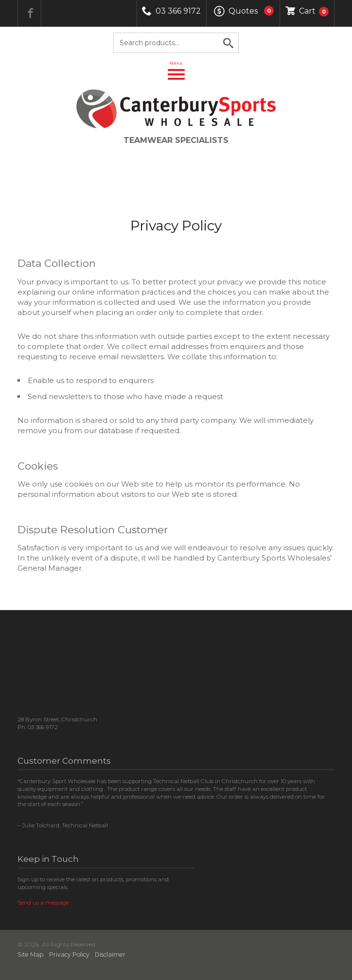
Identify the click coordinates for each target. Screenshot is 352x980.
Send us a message (43, 903)
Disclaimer (110, 954)
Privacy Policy (69, 954)
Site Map (31, 954)
